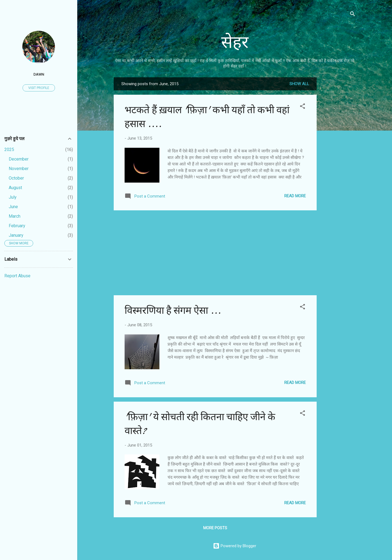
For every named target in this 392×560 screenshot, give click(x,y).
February (17, 226)
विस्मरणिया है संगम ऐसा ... (173, 311)
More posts (215, 528)
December (19, 159)
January (16, 235)
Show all (299, 84)
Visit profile (39, 88)
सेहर (235, 42)
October (16, 178)
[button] (303, 107)
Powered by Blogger (235, 546)
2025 (9, 150)
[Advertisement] (338, 159)
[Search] (353, 15)
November (19, 169)
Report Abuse (17, 276)
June (13, 207)
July (13, 197)
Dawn (39, 74)
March (15, 216)
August (15, 188)
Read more (295, 196)
